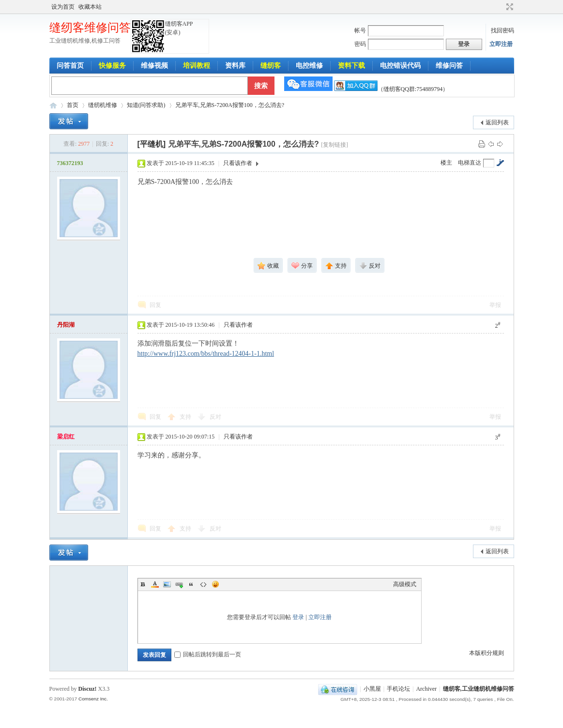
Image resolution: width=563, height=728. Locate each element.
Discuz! (88, 689)
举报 (495, 305)
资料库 (235, 66)
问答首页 (70, 66)
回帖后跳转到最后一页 (208, 654)
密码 (360, 44)
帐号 (360, 30)
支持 (186, 417)
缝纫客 (271, 66)
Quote (191, 584)
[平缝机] (152, 144)
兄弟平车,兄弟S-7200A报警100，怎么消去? (230, 105)
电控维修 (309, 66)
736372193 (70, 163)
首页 (73, 105)
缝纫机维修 (103, 105)
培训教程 (197, 66)
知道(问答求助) (146, 105)
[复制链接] (335, 145)
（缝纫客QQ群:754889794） (391, 89)
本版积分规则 (487, 653)
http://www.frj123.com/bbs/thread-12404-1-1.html (206, 354)
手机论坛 (398, 689)
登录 (298, 617)
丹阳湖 (66, 325)
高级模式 (405, 584)
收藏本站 (90, 7)
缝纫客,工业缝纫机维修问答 (479, 689)
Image (167, 584)
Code (203, 584)
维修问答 (449, 66)
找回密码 (502, 30)
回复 (155, 305)
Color (155, 584)
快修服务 (112, 66)
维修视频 (154, 66)
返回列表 (497, 122)
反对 (215, 417)
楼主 (446, 163)
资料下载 (351, 66)
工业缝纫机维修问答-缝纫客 (53, 105)
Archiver (426, 689)
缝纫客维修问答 (90, 28)
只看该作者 (238, 163)
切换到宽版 (509, 7)
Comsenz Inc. (93, 699)
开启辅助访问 (501, 7)
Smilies (215, 584)
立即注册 (501, 44)
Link (179, 584)
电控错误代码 (400, 66)
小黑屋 (372, 689)
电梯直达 (470, 163)
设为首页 (63, 7)
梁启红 (66, 437)
